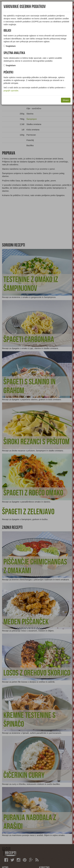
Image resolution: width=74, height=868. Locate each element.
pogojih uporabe (11, 91)
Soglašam (11, 46)
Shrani (66, 100)
